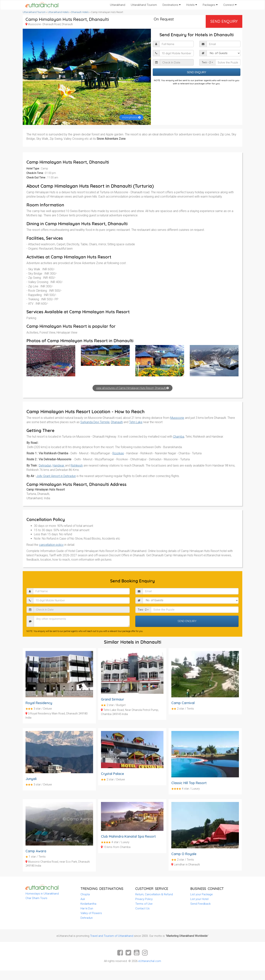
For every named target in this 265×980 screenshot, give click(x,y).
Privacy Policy (144, 899)
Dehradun (45, 465)
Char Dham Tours (36, 898)
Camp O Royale (184, 854)
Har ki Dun (87, 908)
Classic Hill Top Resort (189, 783)
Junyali (31, 779)
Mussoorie (177, 418)
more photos (131, 117)
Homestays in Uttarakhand (42, 894)
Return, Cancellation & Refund (154, 894)
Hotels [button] (192, 5)
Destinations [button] (172, 5)
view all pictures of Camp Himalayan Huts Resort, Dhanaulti (132, 388)
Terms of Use (144, 904)
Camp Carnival (183, 703)
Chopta (85, 894)
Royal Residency (39, 703)
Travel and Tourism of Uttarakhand (112, 936)
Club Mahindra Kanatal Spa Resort (128, 836)
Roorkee (118, 453)
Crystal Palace (113, 774)
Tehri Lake (136, 422)
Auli (83, 899)
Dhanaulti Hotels (80, 12)
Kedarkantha (88, 904)
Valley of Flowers (91, 913)
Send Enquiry (224, 21)
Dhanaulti (117, 422)
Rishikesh (77, 465)
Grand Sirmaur (113, 699)
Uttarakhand (118, 5)
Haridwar (59, 465)
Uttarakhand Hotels (58, 12)
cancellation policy (51, 545)
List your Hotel (199, 899)
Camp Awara (36, 851)
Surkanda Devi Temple (95, 422)
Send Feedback (200, 904)
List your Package (202, 894)
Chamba (179, 437)
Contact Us (142, 908)
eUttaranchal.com (150, 961)
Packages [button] (210, 5)
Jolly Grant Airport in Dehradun (56, 476)
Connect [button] (230, 5)
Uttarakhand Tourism (144, 5)
